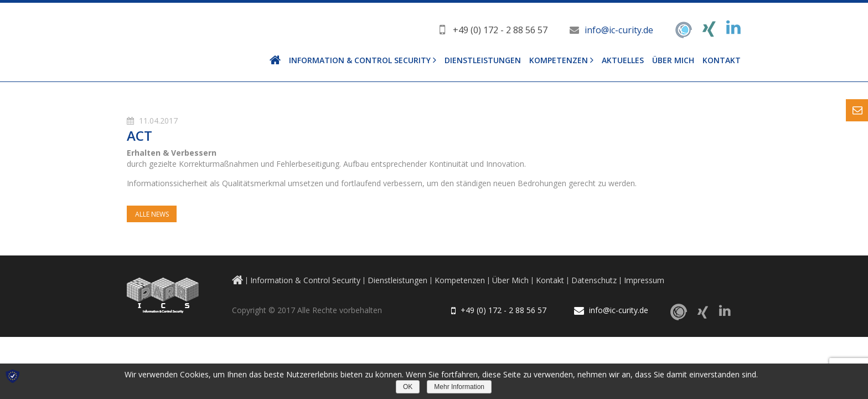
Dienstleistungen (483, 60)
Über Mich (673, 60)
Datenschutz (594, 280)
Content (857, 110)
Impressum (644, 280)
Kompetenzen (559, 60)
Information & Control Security (360, 60)
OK (408, 387)
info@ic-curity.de (619, 30)
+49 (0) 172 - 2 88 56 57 (500, 30)
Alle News (152, 214)
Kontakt (722, 60)
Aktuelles (623, 60)
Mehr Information (459, 387)
